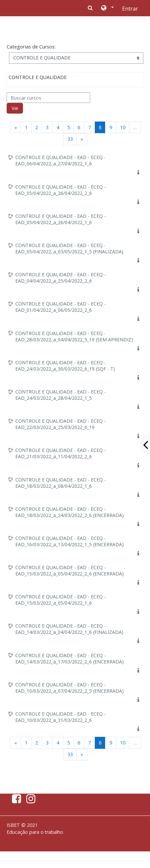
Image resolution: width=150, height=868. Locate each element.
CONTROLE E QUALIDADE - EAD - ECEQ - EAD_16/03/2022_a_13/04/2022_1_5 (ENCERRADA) (70, 541)
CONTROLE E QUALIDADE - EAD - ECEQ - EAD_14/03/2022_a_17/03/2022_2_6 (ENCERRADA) (70, 658)
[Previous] (15, 127)
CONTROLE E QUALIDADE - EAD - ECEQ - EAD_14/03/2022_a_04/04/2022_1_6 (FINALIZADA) (69, 629)
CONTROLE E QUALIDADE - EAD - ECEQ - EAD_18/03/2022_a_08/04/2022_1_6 (61, 483)
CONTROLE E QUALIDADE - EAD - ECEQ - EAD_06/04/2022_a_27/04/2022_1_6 (61, 160)
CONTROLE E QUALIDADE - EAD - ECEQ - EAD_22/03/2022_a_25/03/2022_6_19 (61, 424)
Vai (15, 108)
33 (70, 139)
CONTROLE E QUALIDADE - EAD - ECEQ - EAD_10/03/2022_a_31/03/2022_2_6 (61, 717)
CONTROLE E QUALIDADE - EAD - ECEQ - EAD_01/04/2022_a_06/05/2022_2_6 (61, 307)
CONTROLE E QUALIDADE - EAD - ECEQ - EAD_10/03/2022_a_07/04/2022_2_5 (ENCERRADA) (70, 688)
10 (123, 127)
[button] (107, 8)
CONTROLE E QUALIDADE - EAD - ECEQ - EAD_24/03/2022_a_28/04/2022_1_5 (61, 395)
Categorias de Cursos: (31, 47)
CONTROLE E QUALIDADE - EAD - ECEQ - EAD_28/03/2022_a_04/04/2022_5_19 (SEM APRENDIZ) (74, 336)
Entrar (130, 9)
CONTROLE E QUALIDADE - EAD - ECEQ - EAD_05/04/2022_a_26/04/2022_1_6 (61, 219)
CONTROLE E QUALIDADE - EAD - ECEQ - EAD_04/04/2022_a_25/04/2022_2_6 (61, 278)
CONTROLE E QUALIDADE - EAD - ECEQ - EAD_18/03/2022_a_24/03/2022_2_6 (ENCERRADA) (70, 512)
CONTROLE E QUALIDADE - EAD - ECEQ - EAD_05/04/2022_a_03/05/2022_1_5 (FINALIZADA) (69, 248)
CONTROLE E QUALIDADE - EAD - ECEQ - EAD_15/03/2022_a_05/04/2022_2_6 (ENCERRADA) (70, 570)
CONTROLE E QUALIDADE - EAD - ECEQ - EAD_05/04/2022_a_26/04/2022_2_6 (61, 190)
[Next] (82, 139)
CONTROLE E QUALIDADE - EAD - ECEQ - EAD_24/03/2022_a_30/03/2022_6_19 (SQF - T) (65, 366)
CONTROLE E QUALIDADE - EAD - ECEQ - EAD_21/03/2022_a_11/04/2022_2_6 (61, 453)
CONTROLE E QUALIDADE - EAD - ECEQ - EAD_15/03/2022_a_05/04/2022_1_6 (61, 600)
